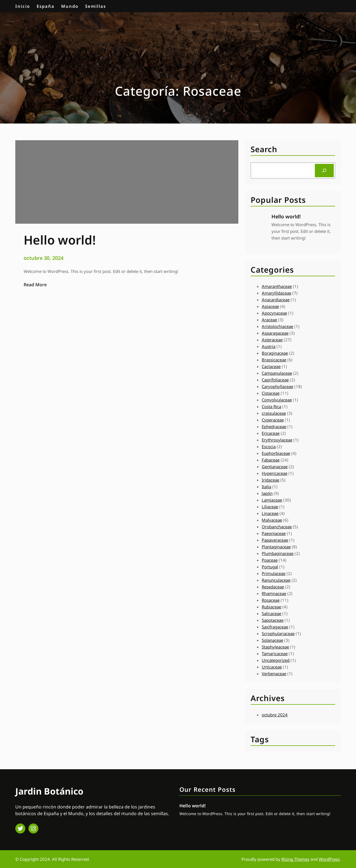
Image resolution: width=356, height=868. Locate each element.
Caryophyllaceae (277, 386)
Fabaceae (271, 460)
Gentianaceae (275, 467)
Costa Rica (271, 406)
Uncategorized (276, 660)
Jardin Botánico (49, 791)
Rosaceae (271, 600)
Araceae (269, 320)
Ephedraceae (274, 426)
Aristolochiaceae (277, 326)
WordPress (329, 859)
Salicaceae (271, 613)
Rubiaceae (271, 607)
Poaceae (270, 560)
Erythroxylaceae (277, 440)
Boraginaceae (275, 353)
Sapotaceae (273, 620)
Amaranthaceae (277, 286)
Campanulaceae (277, 373)
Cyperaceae (273, 420)
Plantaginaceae (276, 547)
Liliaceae (270, 507)
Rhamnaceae (274, 593)
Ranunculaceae (276, 580)
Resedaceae (273, 587)
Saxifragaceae (275, 627)
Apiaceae (270, 306)
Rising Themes (295, 859)
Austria (269, 346)
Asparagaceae (275, 333)
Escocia (269, 447)
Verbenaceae (274, 674)
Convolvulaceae (277, 400)
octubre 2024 (275, 715)
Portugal (270, 567)
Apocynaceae (274, 313)
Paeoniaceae (274, 533)
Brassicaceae (274, 360)
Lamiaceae (272, 500)
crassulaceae (274, 413)
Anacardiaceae (276, 300)
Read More (35, 285)
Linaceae (270, 513)
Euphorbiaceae (276, 453)
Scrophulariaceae (278, 633)
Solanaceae (272, 640)
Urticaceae (272, 667)
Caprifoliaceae (275, 380)
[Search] (324, 171)
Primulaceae (274, 573)
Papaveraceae (275, 540)
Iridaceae (270, 480)
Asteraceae (272, 340)
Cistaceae (271, 393)
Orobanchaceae (277, 527)
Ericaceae (271, 433)
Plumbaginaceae (278, 553)
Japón (267, 493)
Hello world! (286, 216)
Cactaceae (271, 366)
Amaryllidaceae (276, 293)
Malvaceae (272, 520)
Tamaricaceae (275, 654)
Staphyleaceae (275, 647)
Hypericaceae (275, 473)
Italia (266, 487)
